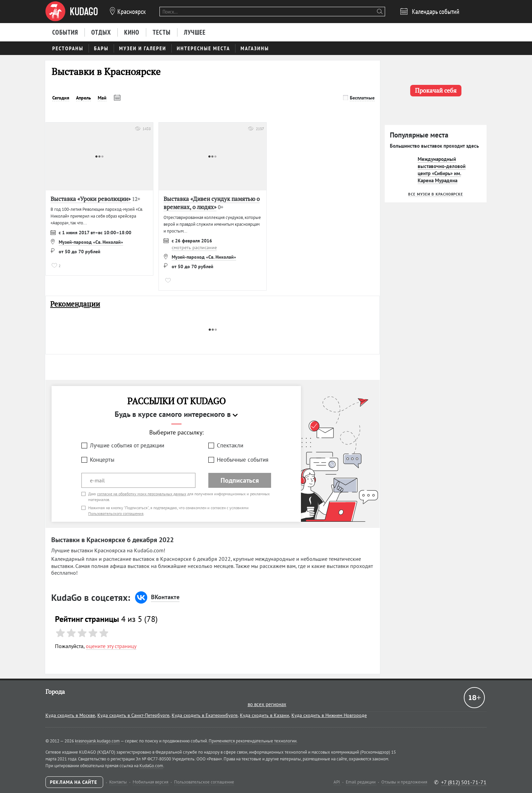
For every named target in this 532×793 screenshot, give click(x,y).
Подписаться (240, 480)
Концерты (102, 460)
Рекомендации (75, 304)
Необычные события (243, 460)
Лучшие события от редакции (127, 445)
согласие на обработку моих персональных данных (142, 494)
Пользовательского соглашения (116, 513)
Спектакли (230, 445)
